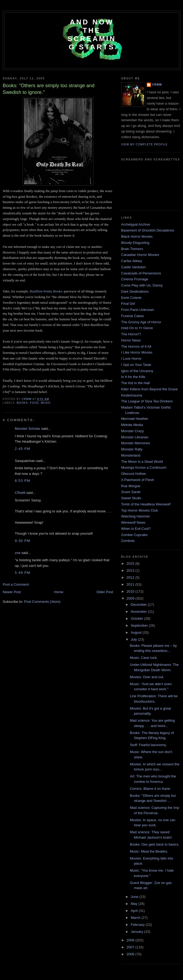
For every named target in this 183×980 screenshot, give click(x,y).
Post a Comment (16, 584)
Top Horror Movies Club (140, 510)
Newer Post (12, 592)
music (46, 403)
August (137, 632)
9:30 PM (23, 541)
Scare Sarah (131, 492)
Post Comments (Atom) (42, 602)
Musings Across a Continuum (144, 467)
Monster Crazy (133, 431)
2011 (131, 584)
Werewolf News (133, 522)
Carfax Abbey (132, 261)
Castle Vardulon (133, 267)
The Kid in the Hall (135, 383)
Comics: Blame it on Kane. (150, 789)
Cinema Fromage (135, 279)
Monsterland (131, 455)
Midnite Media (132, 425)
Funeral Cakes (133, 316)
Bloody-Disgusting (135, 243)
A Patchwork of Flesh (138, 480)
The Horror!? (131, 334)
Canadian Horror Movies (140, 255)
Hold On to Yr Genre (137, 328)
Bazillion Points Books (46, 291)
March (136, 918)
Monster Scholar (28, 429)
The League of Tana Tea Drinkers (147, 401)
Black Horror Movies (137, 236)
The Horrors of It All (136, 346)
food (34, 403)
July (134, 639)
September (140, 625)
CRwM (20, 493)
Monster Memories (136, 443)
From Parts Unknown (138, 310)
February (138, 925)
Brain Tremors (132, 249)
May (135, 904)
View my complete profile (144, 144)
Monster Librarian (135, 437)
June (135, 897)
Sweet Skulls (131, 498)
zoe (18, 553)
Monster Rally (132, 449)
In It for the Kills (133, 377)
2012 (131, 577)
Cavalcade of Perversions (141, 273)
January (138, 932)
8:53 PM (23, 481)
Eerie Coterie (131, 298)
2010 (131, 591)
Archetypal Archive (136, 224)
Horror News (131, 340)
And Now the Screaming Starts (92, 34)
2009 (131, 598)
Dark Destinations (135, 291)
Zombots (128, 541)
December (139, 605)
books (22, 403)
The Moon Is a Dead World (142, 462)
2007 (131, 947)
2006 (131, 954)
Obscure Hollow (133, 474)
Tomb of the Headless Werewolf (146, 504)
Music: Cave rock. (144, 658)
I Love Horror (131, 359)
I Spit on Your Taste (136, 365)
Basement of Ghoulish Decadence (148, 230)
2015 (131, 564)
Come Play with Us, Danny (142, 285)
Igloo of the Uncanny (137, 371)
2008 (131, 940)
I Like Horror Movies (137, 352)
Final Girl (128, 304)
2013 (131, 570)
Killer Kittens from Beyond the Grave (149, 389)
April (135, 911)
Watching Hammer (136, 516)
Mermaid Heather (135, 419)
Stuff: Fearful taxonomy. (148, 745)
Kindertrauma (132, 395)
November (139, 612)
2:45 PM (23, 449)
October (138, 619)
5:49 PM (23, 573)
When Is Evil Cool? (136, 529)
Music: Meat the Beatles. (149, 851)
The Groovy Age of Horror (141, 322)
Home (59, 592)
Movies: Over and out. (147, 677)
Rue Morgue (131, 486)
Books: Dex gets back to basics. (154, 844)
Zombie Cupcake (134, 535)
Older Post (105, 592)
